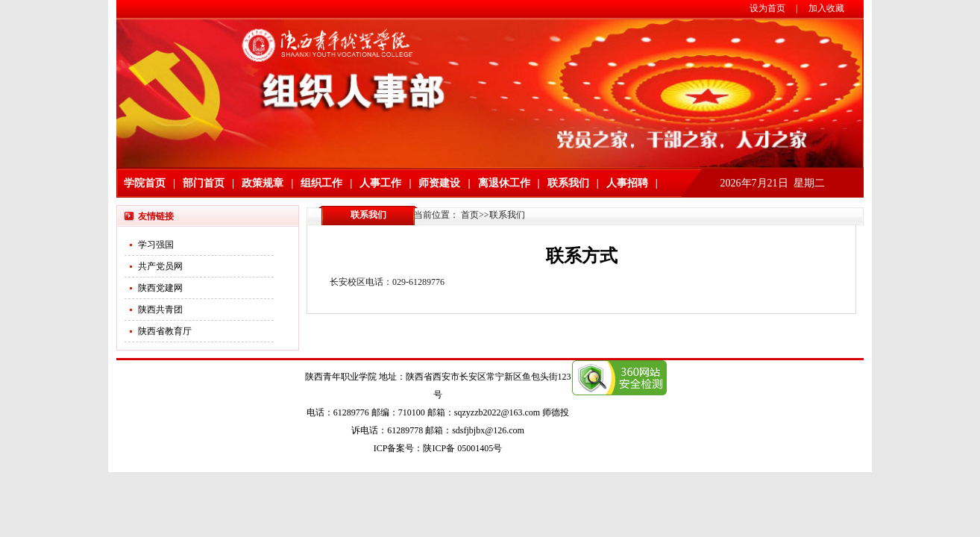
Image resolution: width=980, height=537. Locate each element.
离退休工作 (504, 183)
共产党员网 (160, 266)
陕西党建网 (160, 288)
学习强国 (156, 245)
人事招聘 (627, 183)
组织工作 (321, 183)
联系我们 (568, 183)
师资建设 (439, 183)
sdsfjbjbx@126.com (488, 430)
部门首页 (204, 183)
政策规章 (263, 183)
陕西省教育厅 (165, 331)
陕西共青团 (160, 310)
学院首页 (145, 183)
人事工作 (380, 183)
